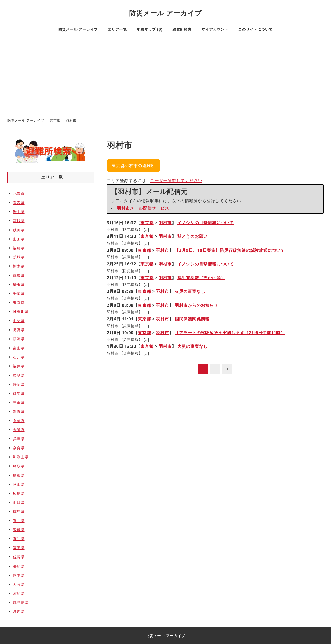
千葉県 (19, 293)
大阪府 (19, 430)
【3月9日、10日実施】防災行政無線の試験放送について (230, 250)
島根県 (19, 475)
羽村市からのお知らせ (197, 305)
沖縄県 (19, 611)
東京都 (147, 223)
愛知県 (19, 393)
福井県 (19, 366)
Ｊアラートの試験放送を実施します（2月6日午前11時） (230, 333)
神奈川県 (21, 312)
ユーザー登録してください (176, 180)
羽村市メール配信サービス (143, 208)
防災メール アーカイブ (165, 13)
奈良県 (19, 448)
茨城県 (19, 257)
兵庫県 (19, 439)
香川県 (19, 521)
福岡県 (19, 548)
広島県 (19, 493)
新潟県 (19, 339)
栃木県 (19, 266)
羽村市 (165, 223)
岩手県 (19, 212)
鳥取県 (19, 466)
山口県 (19, 502)
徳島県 (19, 511)
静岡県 (19, 384)
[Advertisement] (165, 76)
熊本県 (19, 575)
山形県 (19, 239)
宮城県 (19, 221)
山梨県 (19, 321)
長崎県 (19, 566)
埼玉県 (19, 284)
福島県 (19, 248)
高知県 (19, 539)
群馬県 (19, 275)
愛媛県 (19, 530)
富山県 (19, 348)
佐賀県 (19, 557)
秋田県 (19, 230)
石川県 (19, 357)
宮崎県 (19, 593)
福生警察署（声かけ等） (201, 278)
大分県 (19, 584)
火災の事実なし (190, 291)
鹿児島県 (21, 602)
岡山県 (19, 484)
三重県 (19, 402)
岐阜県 (19, 375)
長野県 (19, 330)
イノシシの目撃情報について (206, 223)
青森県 (19, 203)
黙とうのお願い (193, 236)
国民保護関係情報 (192, 319)
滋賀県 (19, 411)
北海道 (19, 194)
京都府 (19, 421)
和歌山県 (21, 457)
